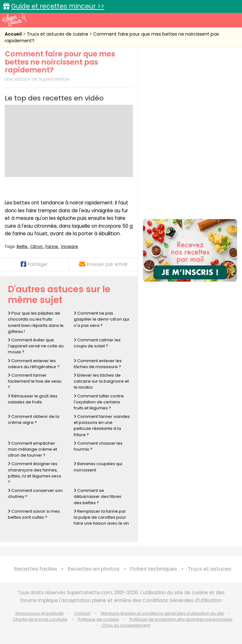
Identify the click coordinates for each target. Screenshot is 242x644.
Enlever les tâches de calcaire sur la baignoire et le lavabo (101, 381)
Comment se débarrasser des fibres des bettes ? (98, 496)
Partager (34, 264)
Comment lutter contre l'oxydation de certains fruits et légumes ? (99, 402)
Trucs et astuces (210, 569)
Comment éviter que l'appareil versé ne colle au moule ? (36, 346)
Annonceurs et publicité (39, 613)
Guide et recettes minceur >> (58, 6)
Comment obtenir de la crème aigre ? (34, 419)
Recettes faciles (36, 569)
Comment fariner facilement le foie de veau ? (35, 381)
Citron (37, 246)
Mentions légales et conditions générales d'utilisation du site (162, 613)
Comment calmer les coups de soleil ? (97, 343)
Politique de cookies (98, 619)
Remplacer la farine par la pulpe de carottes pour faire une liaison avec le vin (101, 517)
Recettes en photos (94, 569)
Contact (82, 613)
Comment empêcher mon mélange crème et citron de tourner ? (32, 449)
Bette (23, 246)
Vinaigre (69, 246)
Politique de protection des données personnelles (181, 619)
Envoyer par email (103, 264)
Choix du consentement (126, 625)
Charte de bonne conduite (40, 619)
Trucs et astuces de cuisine (58, 34)
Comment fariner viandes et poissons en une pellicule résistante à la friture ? (102, 426)
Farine (52, 246)
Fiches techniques (154, 569)
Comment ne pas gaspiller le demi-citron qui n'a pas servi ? (101, 319)
